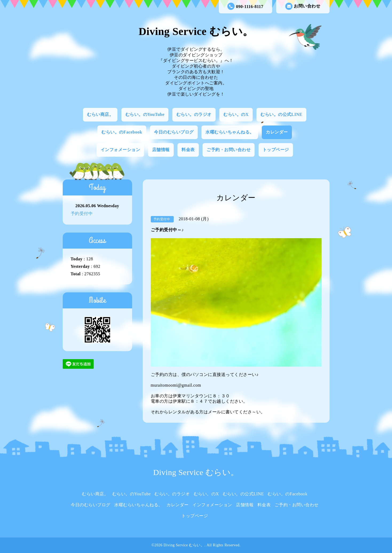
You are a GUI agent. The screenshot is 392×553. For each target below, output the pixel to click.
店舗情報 (161, 150)
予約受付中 (82, 213)
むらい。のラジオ (194, 114)
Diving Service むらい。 (196, 31)
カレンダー (277, 132)
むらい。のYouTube (145, 114)
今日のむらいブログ (174, 132)
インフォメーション (120, 150)
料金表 (188, 150)
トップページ (276, 150)
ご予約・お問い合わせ (229, 150)
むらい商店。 (100, 114)
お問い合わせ (303, 6)
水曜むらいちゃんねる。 (230, 132)
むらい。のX (236, 114)
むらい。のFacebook (122, 132)
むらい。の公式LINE (281, 114)
